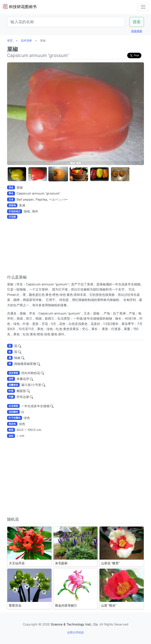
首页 (10, 40)
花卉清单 (26, 40)
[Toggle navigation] (143, 7)
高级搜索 (137, 31)
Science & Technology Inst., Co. (75, 624)
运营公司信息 (75, 632)
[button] (17, 174)
